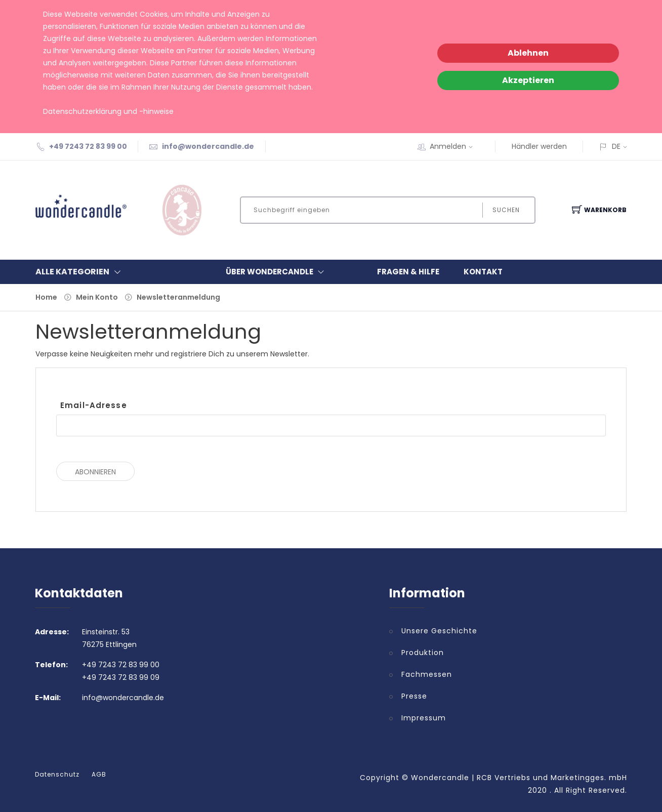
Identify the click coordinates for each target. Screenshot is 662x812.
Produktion (423, 653)
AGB (99, 775)
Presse (414, 696)
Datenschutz (57, 775)
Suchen (506, 210)
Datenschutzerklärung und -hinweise (108, 111)
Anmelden (454, 146)
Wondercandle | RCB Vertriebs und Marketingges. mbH (519, 778)
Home (46, 297)
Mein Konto (97, 297)
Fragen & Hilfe (408, 272)
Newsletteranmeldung (178, 297)
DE (616, 146)
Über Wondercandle (277, 272)
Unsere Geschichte (439, 631)
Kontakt (483, 272)
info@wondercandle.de (208, 146)
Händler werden (539, 146)
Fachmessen (427, 674)
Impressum (424, 718)
